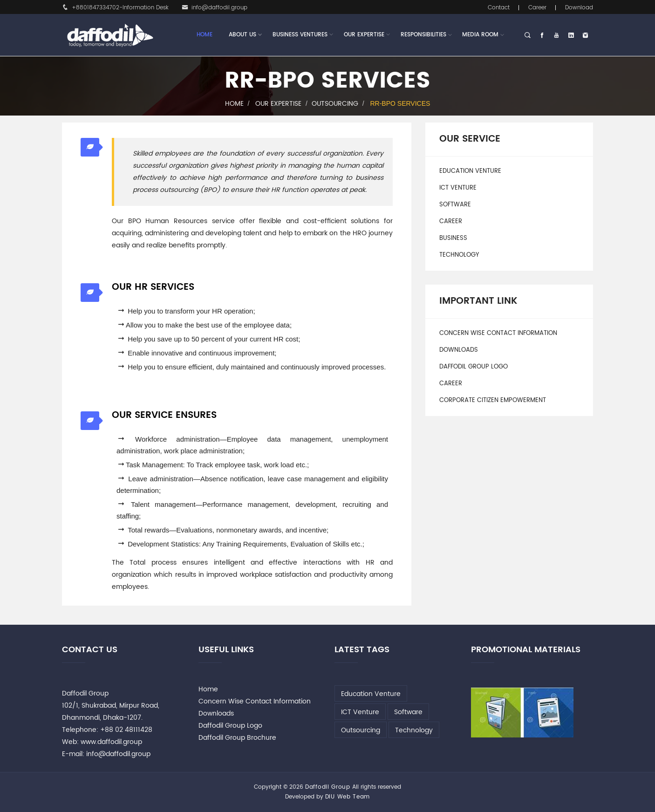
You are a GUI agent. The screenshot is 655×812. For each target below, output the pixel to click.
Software (455, 205)
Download (579, 8)
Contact (499, 8)
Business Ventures (300, 35)
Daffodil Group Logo (474, 367)
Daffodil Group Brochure (237, 738)
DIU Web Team (348, 797)
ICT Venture (458, 188)
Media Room (480, 35)
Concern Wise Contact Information (498, 333)
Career (537, 8)
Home (205, 35)
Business (453, 238)
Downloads (459, 350)
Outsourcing (335, 104)
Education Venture (470, 171)
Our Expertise (364, 35)
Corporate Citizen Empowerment (493, 400)
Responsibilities (423, 35)
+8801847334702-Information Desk (115, 8)
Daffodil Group (328, 787)
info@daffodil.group (215, 8)
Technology (459, 255)
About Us (242, 35)
